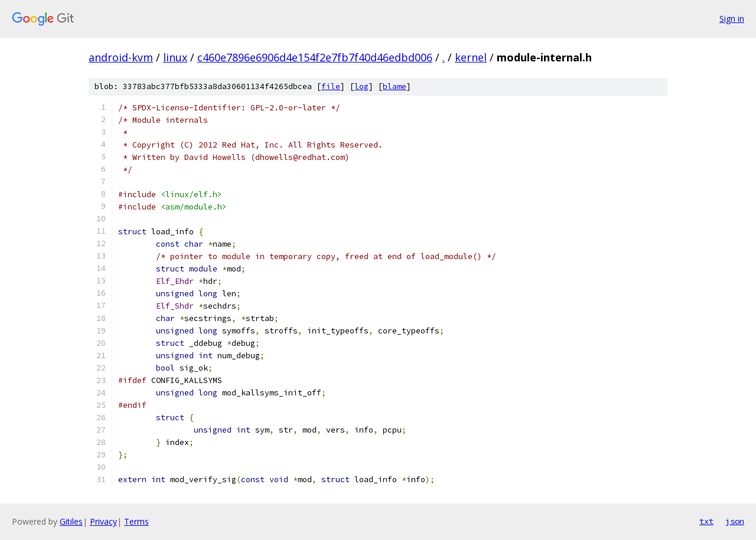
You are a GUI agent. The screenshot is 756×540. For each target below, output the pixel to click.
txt (706, 521)
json (735, 521)
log (361, 86)
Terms (136, 521)
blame (395, 86)
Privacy (103, 521)
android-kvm (121, 57)
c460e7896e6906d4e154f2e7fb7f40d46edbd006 (315, 57)
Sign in (732, 19)
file (331, 86)
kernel (471, 57)
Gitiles (71, 521)
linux (175, 57)
